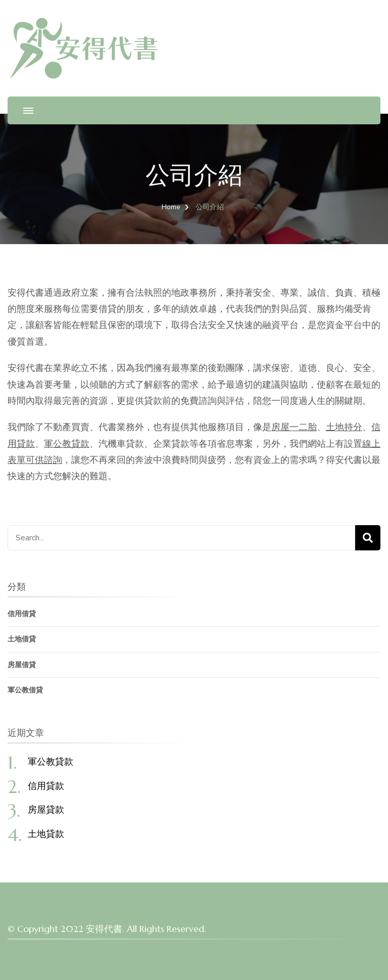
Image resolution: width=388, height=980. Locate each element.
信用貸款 (46, 786)
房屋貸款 (46, 809)
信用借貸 (22, 614)
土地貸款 (46, 834)
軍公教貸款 (67, 444)
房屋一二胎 (294, 427)
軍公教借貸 (25, 690)
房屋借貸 (22, 665)
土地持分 (344, 427)
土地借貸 (22, 639)
